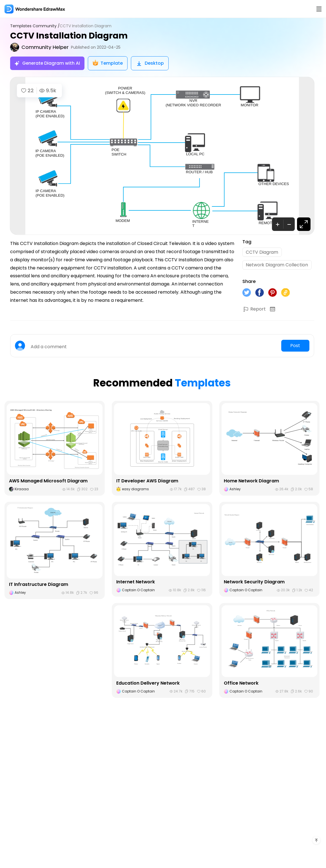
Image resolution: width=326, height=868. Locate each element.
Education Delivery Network (148, 683)
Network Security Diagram (254, 582)
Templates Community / (35, 26)
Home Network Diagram (252, 481)
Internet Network (136, 582)
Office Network (241, 683)
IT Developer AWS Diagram (147, 481)
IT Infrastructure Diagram (39, 585)
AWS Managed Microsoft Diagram (48, 481)
